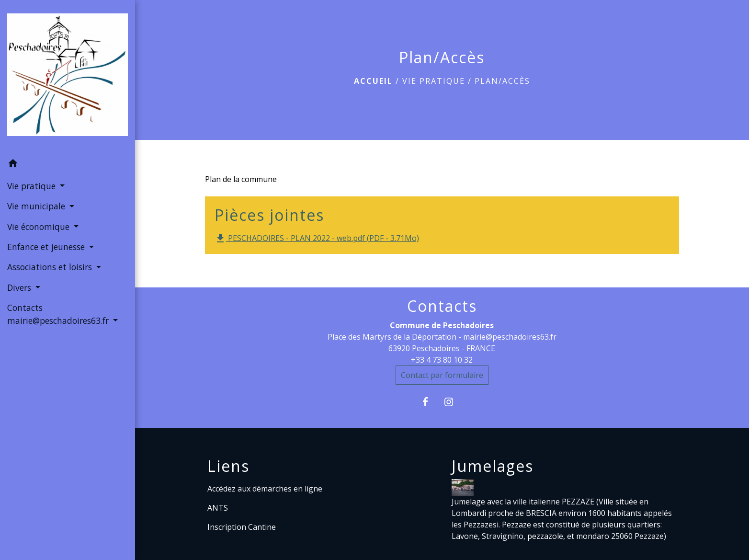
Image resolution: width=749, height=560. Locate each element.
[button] (68, 165)
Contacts (442, 306)
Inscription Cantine (242, 527)
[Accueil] (68, 77)
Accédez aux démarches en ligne (265, 489)
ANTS (218, 508)
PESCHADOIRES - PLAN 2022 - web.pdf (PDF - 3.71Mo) (317, 239)
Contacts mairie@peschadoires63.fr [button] (59, 314)
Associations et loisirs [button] (51, 267)
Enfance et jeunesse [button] (47, 247)
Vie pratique (434, 81)
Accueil (373, 81)
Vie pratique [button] (33, 186)
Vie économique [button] (40, 227)
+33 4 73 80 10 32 (442, 360)
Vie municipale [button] (37, 206)
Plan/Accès (502, 81)
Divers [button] (20, 287)
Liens (228, 466)
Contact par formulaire (442, 375)
